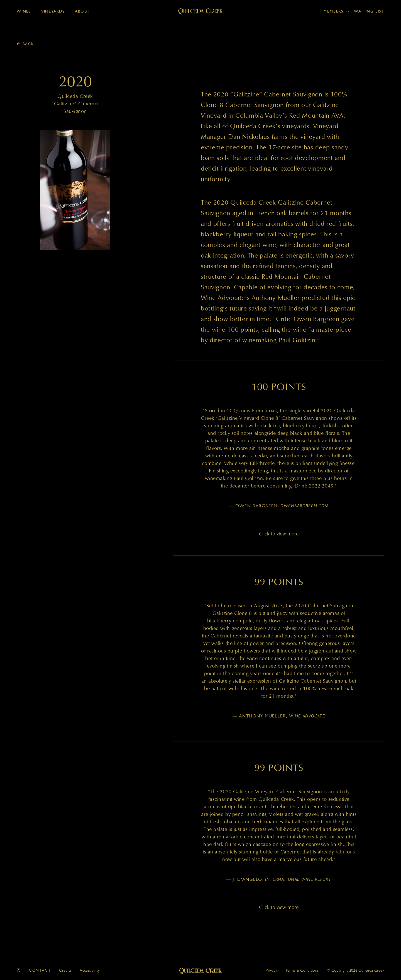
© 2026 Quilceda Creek (356, 970)
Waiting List (369, 11)
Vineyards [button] (53, 11)
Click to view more (279, 534)
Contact (40, 970)
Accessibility (90, 970)
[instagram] (19, 970)
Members (334, 11)
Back (28, 43)
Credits (65, 970)
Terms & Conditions (302, 970)
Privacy (271, 970)
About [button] (83, 11)
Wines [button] (24, 11)
